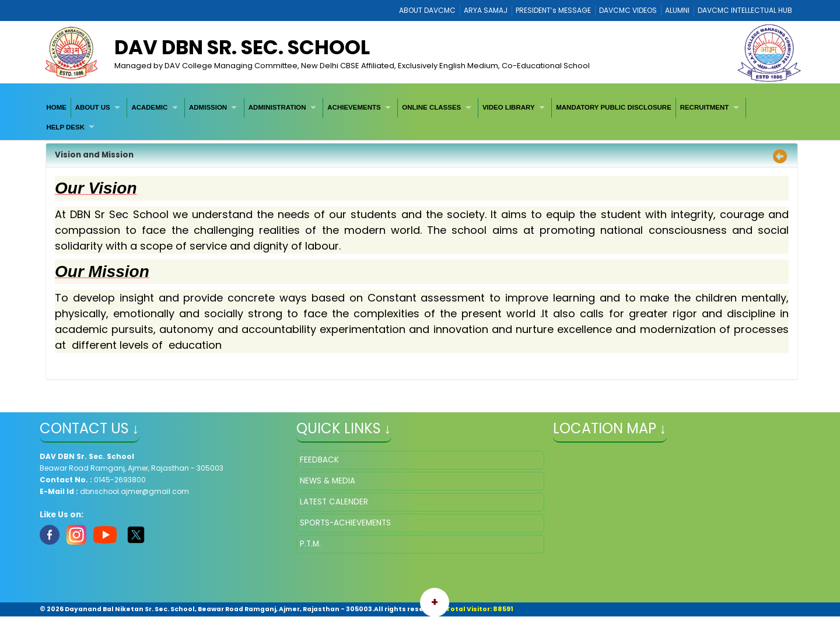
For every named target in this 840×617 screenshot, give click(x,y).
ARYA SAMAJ (486, 10)
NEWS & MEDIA (328, 481)
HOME (56, 107)
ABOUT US (93, 107)
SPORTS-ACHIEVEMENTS (345, 523)
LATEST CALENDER (334, 502)
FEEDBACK (319, 460)
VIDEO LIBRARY (509, 107)
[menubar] (420, 118)
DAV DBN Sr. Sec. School (242, 47)
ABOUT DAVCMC (427, 10)
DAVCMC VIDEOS (628, 10)
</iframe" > (677, 509)
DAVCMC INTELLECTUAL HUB (745, 10)
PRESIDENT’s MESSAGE (553, 10)
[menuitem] (57, 108)
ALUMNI (677, 10)
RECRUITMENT (705, 107)
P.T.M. (310, 544)
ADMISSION (208, 107)
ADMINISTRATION (277, 107)
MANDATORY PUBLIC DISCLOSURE (614, 107)
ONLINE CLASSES (431, 107)
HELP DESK (65, 127)
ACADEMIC (149, 107)
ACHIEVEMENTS (354, 107)
